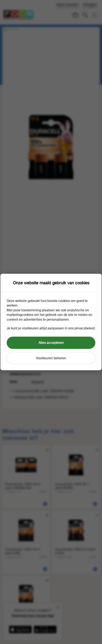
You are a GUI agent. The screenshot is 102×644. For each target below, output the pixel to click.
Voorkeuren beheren (51, 358)
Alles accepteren (51, 343)
